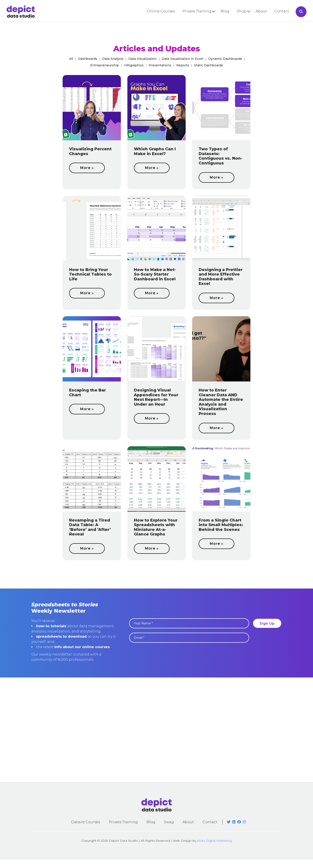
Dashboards (88, 59)
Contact (282, 11)
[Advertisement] (156, 730)
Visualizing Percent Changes (90, 151)
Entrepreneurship (105, 65)
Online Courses (161, 11)
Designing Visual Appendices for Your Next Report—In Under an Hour (156, 397)
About (261, 11)
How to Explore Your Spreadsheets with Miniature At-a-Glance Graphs (156, 527)
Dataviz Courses (86, 822)
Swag (169, 822)
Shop (242, 11)
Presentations (160, 65)
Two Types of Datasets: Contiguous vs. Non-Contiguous (221, 156)
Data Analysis (113, 59)
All (71, 59)
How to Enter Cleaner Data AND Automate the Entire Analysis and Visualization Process (221, 402)
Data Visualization (143, 59)
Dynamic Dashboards (225, 59)
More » (87, 168)
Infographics (134, 65)
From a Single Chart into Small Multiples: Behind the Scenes (221, 525)
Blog (225, 11)
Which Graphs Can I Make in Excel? (155, 151)
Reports (183, 65)
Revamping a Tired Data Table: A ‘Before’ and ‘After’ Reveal (90, 527)
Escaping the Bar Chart (87, 393)
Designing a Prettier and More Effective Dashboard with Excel (221, 277)
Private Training (197, 11)
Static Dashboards (209, 65)
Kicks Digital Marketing (214, 841)
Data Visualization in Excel (182, 59)
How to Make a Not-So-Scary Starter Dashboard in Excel (155, 274)
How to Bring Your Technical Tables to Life (90, 274)
